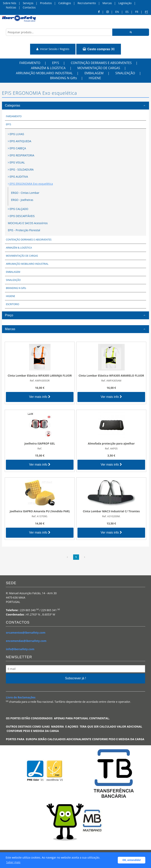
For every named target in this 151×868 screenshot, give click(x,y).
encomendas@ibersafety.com (26, 641)
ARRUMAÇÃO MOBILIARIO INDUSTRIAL (44, 73)
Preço (9, 315)
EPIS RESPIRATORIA (21, 155)
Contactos (29, 7)
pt (146, 12)
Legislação (125, 3)
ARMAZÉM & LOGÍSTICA (48, 68)
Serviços (28, 3)
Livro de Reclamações (21, 697)
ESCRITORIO (13, 304)
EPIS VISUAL (16, 162)
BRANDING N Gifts (63, 78)
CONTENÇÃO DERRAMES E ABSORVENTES (101, 63)
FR (137, 12)
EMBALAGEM (94, 73)
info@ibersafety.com (20, 649)
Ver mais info (40, 397)
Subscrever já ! (76, 678)
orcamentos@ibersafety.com (26, 633)
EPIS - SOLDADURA (21, 169)
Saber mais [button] (13, 862)
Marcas (107, 3)
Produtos (46, 3)
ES (127, 12)
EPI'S (56, 63)
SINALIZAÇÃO (125, 73)
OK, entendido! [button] (132, 860)
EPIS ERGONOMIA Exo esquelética (30, 184)
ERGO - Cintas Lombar (25, 193)
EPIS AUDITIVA (18, 177)
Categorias (12, 105)
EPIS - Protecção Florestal (24, 230)
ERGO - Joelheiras (22, 200)
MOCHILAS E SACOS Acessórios (28, 223)
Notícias (11, 7)
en (117, 12)
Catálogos (65, 3)
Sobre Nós (10, 3)
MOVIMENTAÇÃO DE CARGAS (99, 68)
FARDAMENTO (30, 63)
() (99, 49)
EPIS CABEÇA (17, 148)
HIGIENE (95, 78)
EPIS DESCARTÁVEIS (21, 216)
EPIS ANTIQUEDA (20, 141)
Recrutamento (87, 3)
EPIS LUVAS (16, 134)
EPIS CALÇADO (18, 209)
